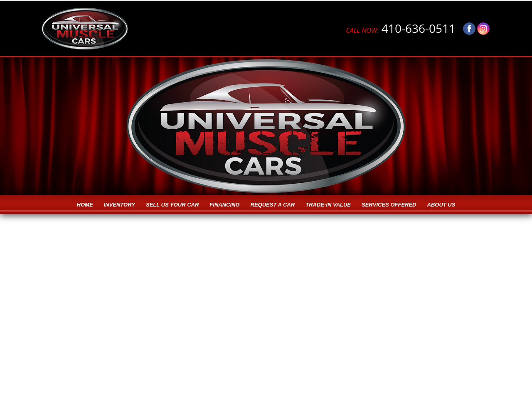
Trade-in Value (328, 205)
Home (85, 205)
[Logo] (85, 29)
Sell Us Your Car (172, 205)
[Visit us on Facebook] (469, 29)
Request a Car (273, 205)
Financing (224, 205)
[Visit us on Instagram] (483, 29)
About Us (441, 205)
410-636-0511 (401, 29)
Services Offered (389, 205)
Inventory (119, 205)
